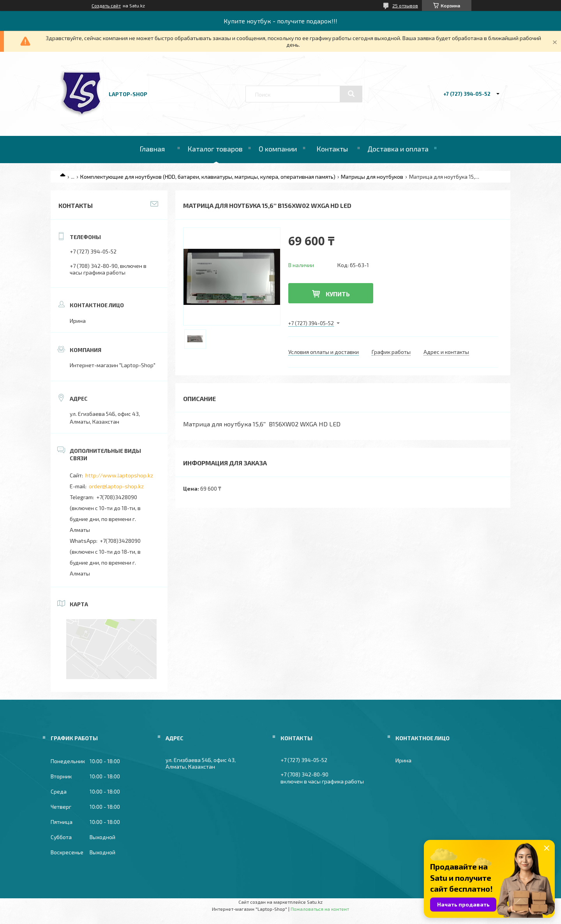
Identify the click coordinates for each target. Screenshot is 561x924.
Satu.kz (315, 902)
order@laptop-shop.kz (116, 486)
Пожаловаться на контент (320, 909)
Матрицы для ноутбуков (372, 177)
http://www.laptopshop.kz (119, 475)
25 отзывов (405, 5)
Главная (152, 149)
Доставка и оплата (398, 149)
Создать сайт (106, 5)
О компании (278, 149)
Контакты (332, 149)
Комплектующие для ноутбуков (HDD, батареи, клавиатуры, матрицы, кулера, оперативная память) (208, 177)
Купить (338, 294)
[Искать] (351, 94)
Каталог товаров (215, 149)
